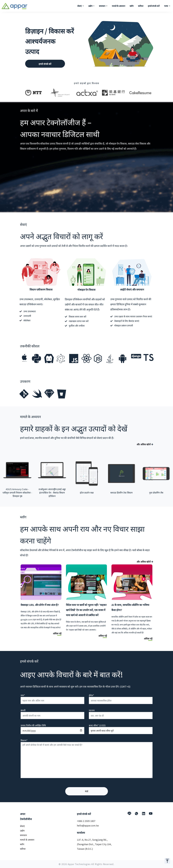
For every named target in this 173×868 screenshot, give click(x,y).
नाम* (23, 695)
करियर (141, 6)
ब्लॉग (132, 6)
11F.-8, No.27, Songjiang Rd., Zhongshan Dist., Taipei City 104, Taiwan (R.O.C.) (94, 844)
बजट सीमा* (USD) (97, 725)
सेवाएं (22, 826)
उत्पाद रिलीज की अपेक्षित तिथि (33, 725)
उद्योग (22, 831)
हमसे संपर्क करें (154, 6)
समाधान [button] (102, 6)
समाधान (23, 835)
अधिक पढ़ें (57, 633)
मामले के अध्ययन (118, 6)
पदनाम (92, 710)
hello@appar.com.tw (88, 825)
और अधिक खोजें (145, 444)
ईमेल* (91, 695)
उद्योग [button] (91, 6)
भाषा (166, 6)
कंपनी (23, 710)
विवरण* (24, 740)
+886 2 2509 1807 (86, 821)
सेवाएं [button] (80, 6)
